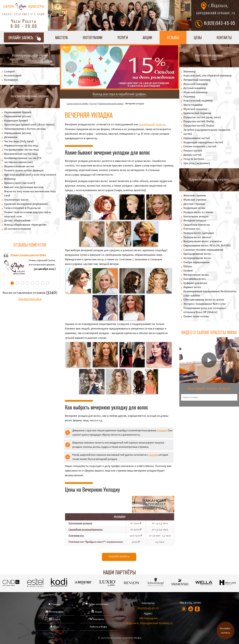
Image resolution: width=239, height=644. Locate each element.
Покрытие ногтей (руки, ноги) (202, 118)
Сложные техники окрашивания (203, 250)
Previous (71, 67)
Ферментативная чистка (19, 167)
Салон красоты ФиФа (77, 104)
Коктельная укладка (80, 523)
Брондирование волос (198, 254)
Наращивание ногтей (197, 138)
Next (168, 67)
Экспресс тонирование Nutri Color (205, 304)
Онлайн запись (119, 557)
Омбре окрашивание (197, 263)
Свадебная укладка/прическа (86, 530)
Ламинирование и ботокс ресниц (25, 129)
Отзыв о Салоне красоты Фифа (28, 255)
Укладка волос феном (197, 238)
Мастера (62, 37)
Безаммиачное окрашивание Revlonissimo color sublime (210, 294)
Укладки (120, 517)
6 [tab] (38, 283)
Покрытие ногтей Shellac (199, 122)
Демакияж (11, 137)
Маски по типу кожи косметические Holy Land (30, 194)
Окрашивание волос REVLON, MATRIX (207, 246)
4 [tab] (27, 283)
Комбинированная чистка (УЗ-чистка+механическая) (23, 160)
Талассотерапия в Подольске (22, 208)
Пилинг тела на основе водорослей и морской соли (27, 215)
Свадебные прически (197, 225)
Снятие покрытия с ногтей (200, 147)
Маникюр (189, 72)
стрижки (162, 431)
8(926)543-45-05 (220, 23)
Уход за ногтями (194, 159)
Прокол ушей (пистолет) (19, 183)
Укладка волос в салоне (198, 212)
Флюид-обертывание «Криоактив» (25, 225)
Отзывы (173, 37)
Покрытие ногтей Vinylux (199, 126)
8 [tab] (48, 283)
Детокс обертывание (17, 221)
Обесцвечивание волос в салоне (204, 300)
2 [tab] (17, 283)
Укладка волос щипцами (199, 233)
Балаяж (188, 271)
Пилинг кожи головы (196, 317)
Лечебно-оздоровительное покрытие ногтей (207, 132)
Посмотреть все (30, 299)
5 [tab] (32, 283)
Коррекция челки (194, 208)
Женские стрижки (195, 196)
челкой (153, 455)
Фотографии (92, 37)
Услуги (123, 37)
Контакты (224, 37)
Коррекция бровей (16, 121)
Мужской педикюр (195, 109)
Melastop (10, 179)
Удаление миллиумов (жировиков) (26, 204)
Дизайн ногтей (192, 155)
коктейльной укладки (152, 125)
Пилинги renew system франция (24, 171)
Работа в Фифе (98, 627)
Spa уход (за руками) (197, 163)
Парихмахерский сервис (111, 104)
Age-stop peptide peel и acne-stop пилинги (30, 175)
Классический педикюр (198, 101)
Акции (147, 37)
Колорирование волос (197, 258)
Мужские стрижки (195, 200)
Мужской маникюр (195, 93)
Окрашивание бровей (18, 113)
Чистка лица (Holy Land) (19, 142)
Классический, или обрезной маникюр (207, 76)
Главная (56, 604)
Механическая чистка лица (21, 154)
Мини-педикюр (193, 105)
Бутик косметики (98, 604)
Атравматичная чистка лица (21, 146)
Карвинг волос (192, 287)
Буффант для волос (195, 283)
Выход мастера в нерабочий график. (119, 94)
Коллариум (11, 80)
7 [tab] (43, 283)
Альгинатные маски (16, 200)
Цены (198, 37)
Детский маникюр (195, 88)
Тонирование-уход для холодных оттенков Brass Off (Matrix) (205, 310)
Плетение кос (76, 536)
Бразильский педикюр (197, 113)
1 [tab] (12, 283)
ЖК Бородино (148, 621)
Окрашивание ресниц (17, 117)
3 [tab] (22, 283)
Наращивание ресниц (17, 133)
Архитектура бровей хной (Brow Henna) (29, 125)
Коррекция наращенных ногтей (203, 143)
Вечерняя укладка (195, 221)
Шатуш (188, 267)
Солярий (9, 72)
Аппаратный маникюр (197, 80)
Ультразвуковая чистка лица (21, 150)
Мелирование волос (196, 275)
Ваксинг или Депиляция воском (24, 187)
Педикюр (189, 97)
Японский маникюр (196, 84)
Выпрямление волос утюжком (202, 242)
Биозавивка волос (195, 279)
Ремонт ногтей (193, 151)
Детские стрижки (194, 204)
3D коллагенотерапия (17, 229)
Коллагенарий (13, 76)
